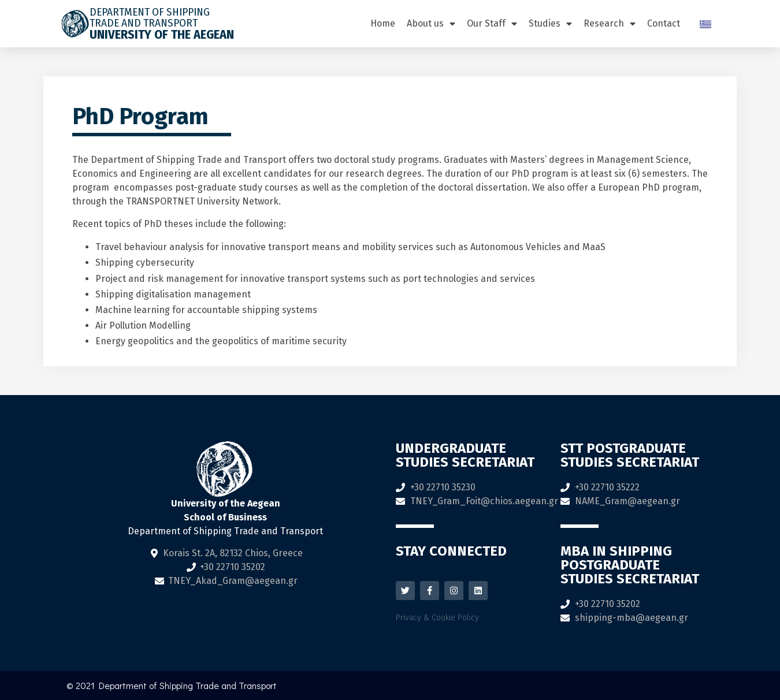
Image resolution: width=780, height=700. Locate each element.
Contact (664, 23)
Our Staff (492, 24)
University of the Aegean (162, 34)
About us (431, 24)
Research (610, 24)
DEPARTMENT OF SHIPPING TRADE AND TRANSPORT (150, 17)
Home (383, 23)
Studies (550, 24)
